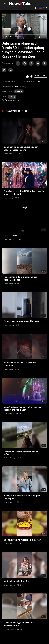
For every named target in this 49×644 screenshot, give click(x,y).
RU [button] (42, 8)
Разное (19, 91)
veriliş (12, 97)
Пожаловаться (10, 100)
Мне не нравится (32, 76)
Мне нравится (28, 76)
